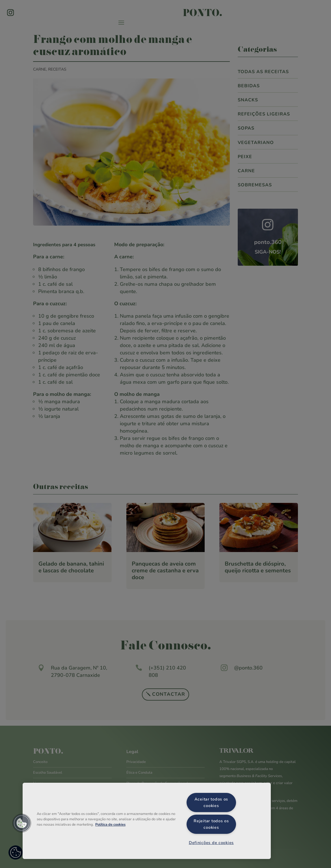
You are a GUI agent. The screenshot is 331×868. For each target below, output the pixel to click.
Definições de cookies (211, 843)
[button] (22, 823)
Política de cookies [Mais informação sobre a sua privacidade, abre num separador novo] (110, 825)
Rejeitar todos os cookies (211, 824)
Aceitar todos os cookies (211, 802)
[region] (147, 821)
